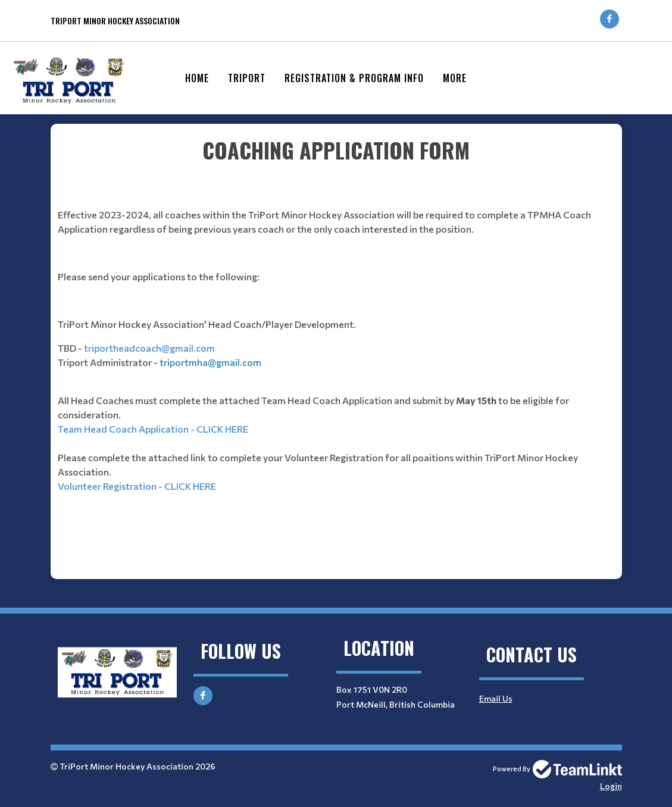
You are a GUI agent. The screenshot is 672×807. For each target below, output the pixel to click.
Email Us (496, 698)
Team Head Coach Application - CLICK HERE (153, 429)
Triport (247, 78)
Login (611, 786)
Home (197, 78)
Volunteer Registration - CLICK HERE (137, 486)
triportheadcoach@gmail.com (149, 348)
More (455, 78)
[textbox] (336, 347)
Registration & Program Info (354, 78)
